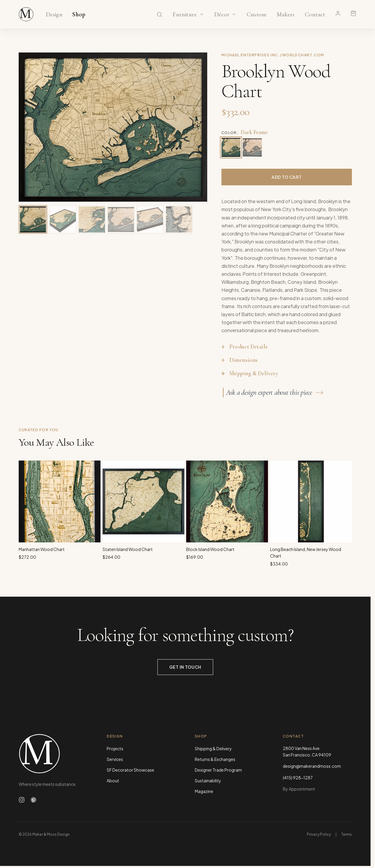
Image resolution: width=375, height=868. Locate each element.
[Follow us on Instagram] (22, 800)
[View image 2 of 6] (63, 219)
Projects (115, 748)
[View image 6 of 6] (179, 219)
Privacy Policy (319, 834)
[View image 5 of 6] (150, 219)
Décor (222, 15)
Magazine (204, 791)
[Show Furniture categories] (202, 14)
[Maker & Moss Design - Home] (53, 754)
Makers (286, 15)
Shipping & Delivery (213, 748)
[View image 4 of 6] (121, 219)
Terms (347, 834)
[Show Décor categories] (234, 14)
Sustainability (208, 781)
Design (54, 15)
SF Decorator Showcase (130, 770)
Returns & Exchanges (215, 759)
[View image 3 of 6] (92, 219)
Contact (315, 15)
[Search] (159, 15)
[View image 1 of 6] (33, 219)
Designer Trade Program (218, 770)
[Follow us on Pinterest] (33, 800)
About (113, 781)
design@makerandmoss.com (312, 766)
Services (115, 759)
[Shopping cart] (353, 13)
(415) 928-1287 (298, 778)
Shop (79, 15)
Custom (256, 15)
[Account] (338, 13)
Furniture (185, 15)
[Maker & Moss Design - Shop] (26, 14)
